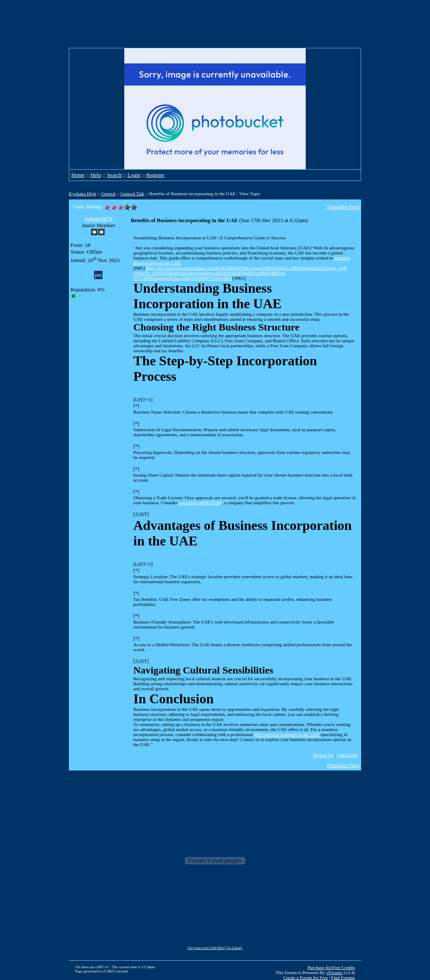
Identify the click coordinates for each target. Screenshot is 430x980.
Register (155, 175)
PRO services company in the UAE (287, 734)
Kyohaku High (83, 194)
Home (78, 175)
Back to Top (324, 755)
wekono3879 (98, 219)
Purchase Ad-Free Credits (331, 967)
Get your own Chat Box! (207, 948)
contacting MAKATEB (199, 503)
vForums (334, 972)
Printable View (343, 207)
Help (96, 175)
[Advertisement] (215, 24)
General (109, 194)
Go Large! (235, 948)
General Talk (132, 194)
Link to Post (347, 755)
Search (114, 175)
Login (134, 175)
